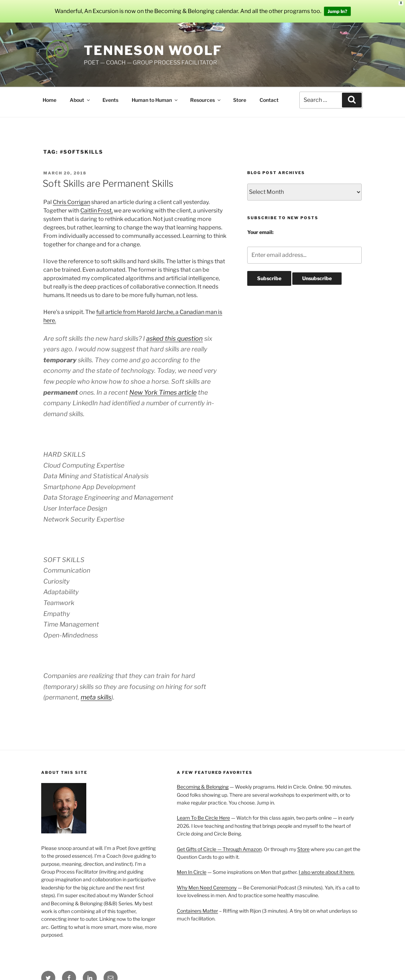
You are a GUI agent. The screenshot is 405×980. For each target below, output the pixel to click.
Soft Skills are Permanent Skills (108, 183)
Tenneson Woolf (153, 50)
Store (240, 100)
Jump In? (337, 11)
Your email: (260, 232)
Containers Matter (197, 911)
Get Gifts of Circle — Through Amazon (219, 849)
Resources (206, 100)
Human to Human (155, 100)
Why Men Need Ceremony (207, 887)
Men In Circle (192, 872)
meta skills (96, 697)
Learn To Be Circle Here (203, 818)
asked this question (175, 338)
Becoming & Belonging (203, 787)
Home (49, 100)
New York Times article (163, 392)
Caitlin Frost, (96, 211)
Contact (269, 100)
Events (110, 100)
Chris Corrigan (71, 202)
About (80, 100)
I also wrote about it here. (327, 872)
